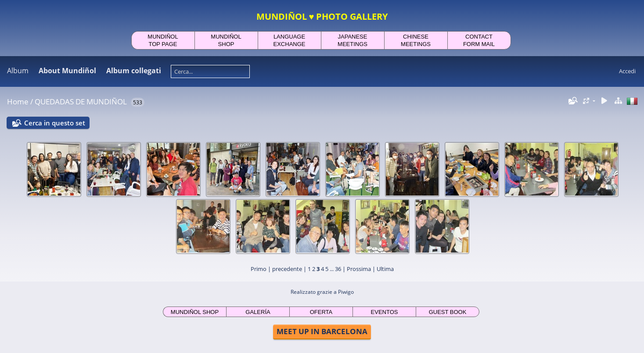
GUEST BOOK (448, 312)
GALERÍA (258, 312)
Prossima (359, 269)
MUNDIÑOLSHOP (226, 40)
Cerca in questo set (55, 123)
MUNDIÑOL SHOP (195, 312)
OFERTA (321, 312)
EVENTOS (385, 312)
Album (18, 71)
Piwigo (346, 292)
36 (338, 269)
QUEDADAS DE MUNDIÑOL (81, 102)
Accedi (627, 71)
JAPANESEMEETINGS (353, 40)
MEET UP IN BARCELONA (322, 331)
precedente (287, 269)
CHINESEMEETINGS (416, 40)
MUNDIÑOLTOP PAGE (163, 40)
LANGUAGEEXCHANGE (290, 40)
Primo (259, 269)
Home (18, 102)
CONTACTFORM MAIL (479, 40)
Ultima (385, 269)
